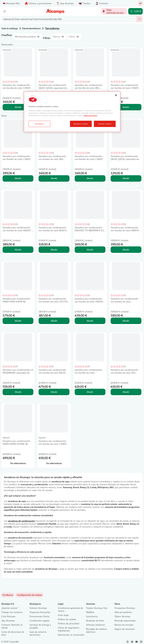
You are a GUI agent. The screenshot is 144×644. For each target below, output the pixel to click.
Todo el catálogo (10, 28)
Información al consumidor (71, 635)
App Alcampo (8, 621)
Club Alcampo (8, 616)
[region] (72, 112)
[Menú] (5, 11)
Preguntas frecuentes (40, 612)
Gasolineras (92, 616)
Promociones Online (39, 616)
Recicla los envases (124, 625)
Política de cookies (67, 619)
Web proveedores (123, 612)
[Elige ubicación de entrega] (114, 11)
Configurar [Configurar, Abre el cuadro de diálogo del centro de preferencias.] (39, 124)
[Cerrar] (116, 95)
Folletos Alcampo (38, 608)
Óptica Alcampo (122, 616)
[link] (30, 595)
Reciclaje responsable (125, 621)
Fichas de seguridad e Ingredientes (69, 629)
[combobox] (69, 19)
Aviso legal (63, 615)
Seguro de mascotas (125, 629)
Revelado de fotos (95, 621)
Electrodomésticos (32, 28)
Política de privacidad (69, 623)
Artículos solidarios (96, 625)
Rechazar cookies (81, 124)
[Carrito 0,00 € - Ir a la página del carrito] (135, 11)
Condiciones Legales (40, 621)
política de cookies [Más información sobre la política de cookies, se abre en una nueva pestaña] (90, 115)
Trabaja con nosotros (12, 612)
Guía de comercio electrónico (38, 633)
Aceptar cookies (105, 124)
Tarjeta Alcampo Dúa (97, 608)
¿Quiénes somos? (10, 608)
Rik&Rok (90, 612)
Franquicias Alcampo (125, 608)
